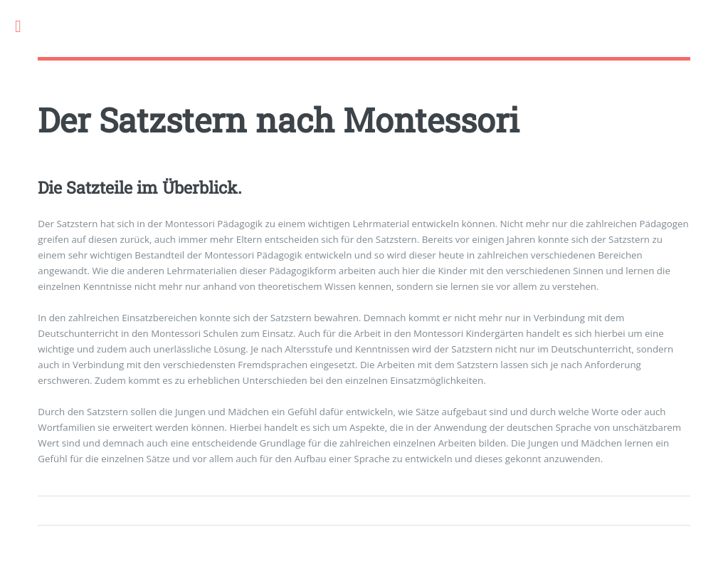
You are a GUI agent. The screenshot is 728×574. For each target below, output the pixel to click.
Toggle (26, 27)
